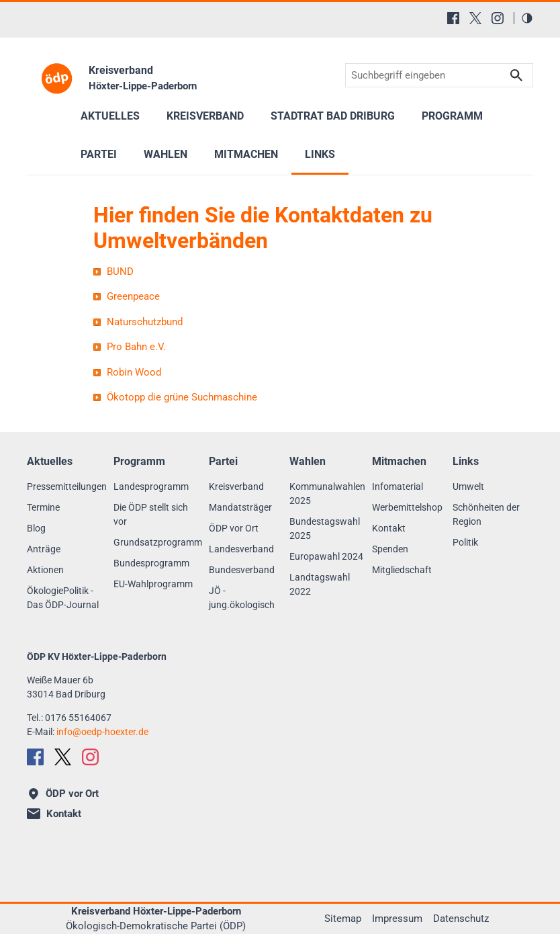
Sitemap (343, 919)
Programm (452, 116)
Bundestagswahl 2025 (325, 528)
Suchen (516, 76)
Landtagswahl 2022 (320, 584)
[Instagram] (498, 18)
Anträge (44, 549)
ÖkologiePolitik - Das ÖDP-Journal (63, 598)
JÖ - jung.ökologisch (242, 598)
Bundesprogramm (151, 563)
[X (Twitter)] (475, 18)
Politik (465, 542)
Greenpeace (133, 296)
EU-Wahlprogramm (153, 584)
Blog (36, 528)
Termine (43, 507)
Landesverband (241, 549)
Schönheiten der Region (486, 514)
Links (320, 154)
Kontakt (389, 528)
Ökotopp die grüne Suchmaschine (182, 397)
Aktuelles (110, 116)
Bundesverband (242, 570)
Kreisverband (236, 486)
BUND (120, 271)
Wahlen (166, 154)
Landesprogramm (151, 486)
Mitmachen (246, 154)
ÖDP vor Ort (234, 528)
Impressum (397, 919)
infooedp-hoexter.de (102, 732)
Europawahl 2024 (326, 556)
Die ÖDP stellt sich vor (151, 514)
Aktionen (45, 570)
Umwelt (468, 486)
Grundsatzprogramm (158, 542)
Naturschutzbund (145, 322)
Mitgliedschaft (402, 570)
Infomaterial (398, 486)
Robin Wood (134, 372)
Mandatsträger (240, 507)
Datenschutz (461, 919)
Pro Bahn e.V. (136, 347)
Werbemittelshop (407, 507)
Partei (99, 154)
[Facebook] (453, 18)
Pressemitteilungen (67, 486)
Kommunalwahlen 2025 (327, 494)
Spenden (390, 549)
